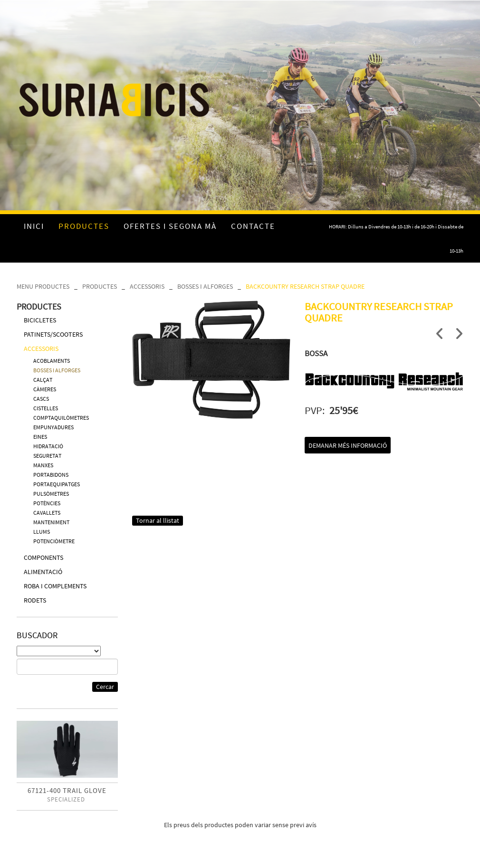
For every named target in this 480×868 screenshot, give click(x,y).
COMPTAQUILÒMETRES (61, 418)
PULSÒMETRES (51, 494)
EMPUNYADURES (53, 427)
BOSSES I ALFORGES (205, 286)
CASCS (41, 399)
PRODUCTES (100, 286)
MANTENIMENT (51, 522)
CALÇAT (43, 380)
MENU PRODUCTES (43, 286)
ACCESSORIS (147, 286)
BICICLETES (40, 320)
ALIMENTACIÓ (43, 572)
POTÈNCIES (47, 503)
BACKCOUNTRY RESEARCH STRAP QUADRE (305, 286)
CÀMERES (45, 389)
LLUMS (42, 532)
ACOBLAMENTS (52, 361)
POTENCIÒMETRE (54, 541)
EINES (40, 437)
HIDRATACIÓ (48, 446)
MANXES (43, 465)
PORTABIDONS (51, 475)
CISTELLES (46, 408)
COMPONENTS (43, 557)
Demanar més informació (348, 445)
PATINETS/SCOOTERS (53, 334)
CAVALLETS (47, 513)
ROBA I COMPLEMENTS (55, 586)
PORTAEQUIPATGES (57, 484)
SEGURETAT (47, 456)
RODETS (35, 600)
